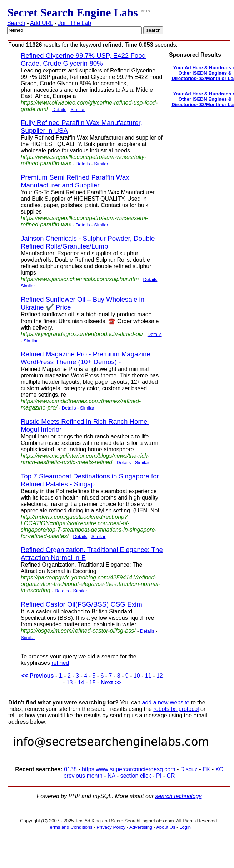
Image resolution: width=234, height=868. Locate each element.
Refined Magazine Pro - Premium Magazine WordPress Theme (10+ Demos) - (86, 358)
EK (206, 769)
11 (148, 676)
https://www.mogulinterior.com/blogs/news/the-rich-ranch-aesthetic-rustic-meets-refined (85, 459)
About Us (166, 827)
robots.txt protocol (176, 709)
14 (81, 683)
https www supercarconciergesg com (128, 769)
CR (171, 776)
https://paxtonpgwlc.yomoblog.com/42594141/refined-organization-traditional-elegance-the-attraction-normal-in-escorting (90, 584)
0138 (70, 769)
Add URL (41, 23)
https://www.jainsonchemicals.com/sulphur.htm (80, 279)
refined (60, 663)
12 (160, 676)
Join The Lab (75, 23)
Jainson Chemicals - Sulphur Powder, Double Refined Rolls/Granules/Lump (88, 242)
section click (136, 776)
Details (59, 109)
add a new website (166, 703)
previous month (83, 776)
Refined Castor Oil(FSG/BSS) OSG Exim (81, 604)
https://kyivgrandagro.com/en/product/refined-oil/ (82, 334)
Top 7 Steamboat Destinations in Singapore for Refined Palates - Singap (90, 480)
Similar (78, 109)
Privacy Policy (111, 827)
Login (185, 827)
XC (219, 769)
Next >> (111, 683)
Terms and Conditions (70, 827)
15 (93, 683)
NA (111, 776)
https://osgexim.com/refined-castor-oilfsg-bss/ (78, 631)
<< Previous (38, 676)
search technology (179, 796)
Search (16, 23)
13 (70, 683)
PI (159, 776)
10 (137, 676)
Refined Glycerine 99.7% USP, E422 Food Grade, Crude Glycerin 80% (83, 59)
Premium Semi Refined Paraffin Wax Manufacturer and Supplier (75, 181)
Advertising (141, 827)
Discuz (189, 769)
